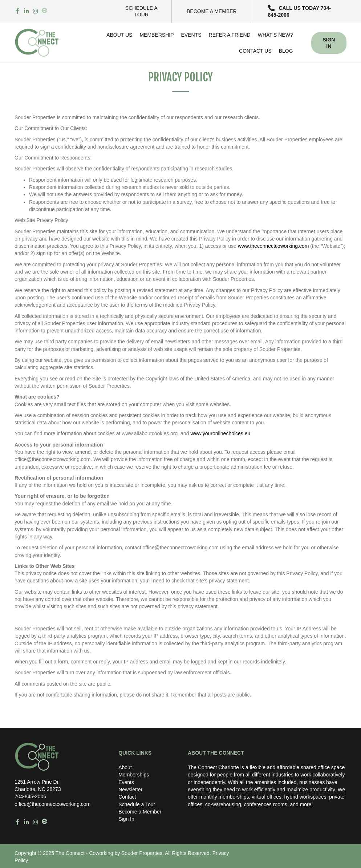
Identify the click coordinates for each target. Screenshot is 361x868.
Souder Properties (142, 853)
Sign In (126, 819)
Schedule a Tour (137, 804)
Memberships (134, 775)
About (125, 767)
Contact (127, 797)
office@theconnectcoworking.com (52, 804)
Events (126, 782)
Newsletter (130, 790)
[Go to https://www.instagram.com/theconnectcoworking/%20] (35, 11)
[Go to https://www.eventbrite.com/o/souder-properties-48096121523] (44, 10)
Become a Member (140, 812)
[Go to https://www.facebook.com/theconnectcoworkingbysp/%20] (17, 11)
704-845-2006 (30, 796)
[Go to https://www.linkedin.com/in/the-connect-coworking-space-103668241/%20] (26, 11)
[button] (303, 11)
